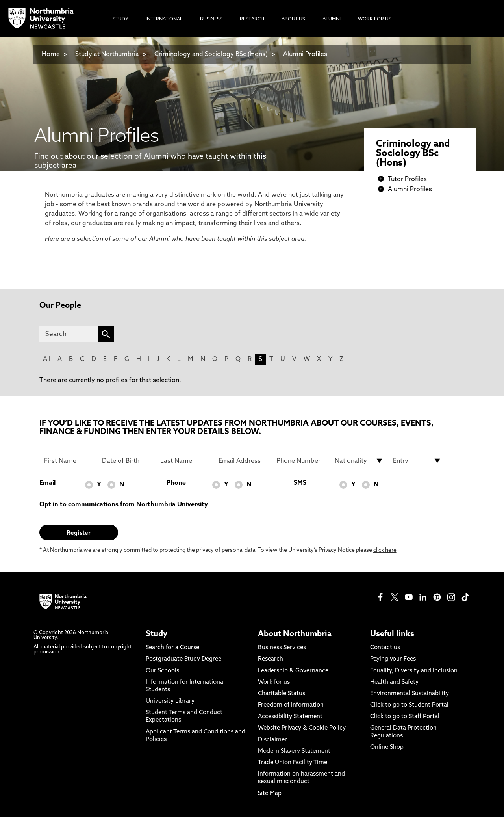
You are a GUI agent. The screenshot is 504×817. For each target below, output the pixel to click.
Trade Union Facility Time (293, 763)
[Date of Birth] (126, 461)
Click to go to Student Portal (409, 705)
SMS (300, 483)
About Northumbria (295, 634)
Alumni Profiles (305, 54)
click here (385, 550)
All (47, 359)
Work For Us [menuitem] (375, 19)
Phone (176, 483)
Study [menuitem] (120, 19)
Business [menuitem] (211, 19)
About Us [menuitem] (293, 19)
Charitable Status (282, 694)
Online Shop (387, 747)
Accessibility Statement (290, 717)
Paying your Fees (393, 659)
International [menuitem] (164, 19)
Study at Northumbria (107, 54)
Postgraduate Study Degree (183, 659)
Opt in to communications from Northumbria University (124, 505)
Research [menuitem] (252, 19)
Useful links (392, 634)
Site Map (270, 794)
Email (47, 483)
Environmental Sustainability (409, 694)
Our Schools (162, 671)
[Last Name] (185, 461)
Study (157, 634)
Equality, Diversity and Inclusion (414, 671)
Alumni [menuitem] (332, 19)
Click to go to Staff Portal (405, 717)
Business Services (282, 648)
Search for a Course (172, 648)
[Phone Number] (301, 461)
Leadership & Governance (293, 671)
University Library (170, 701)
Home (51, 54)
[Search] (69, 334)
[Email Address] (243, 461)
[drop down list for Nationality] (359, 461)
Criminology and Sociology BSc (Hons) (211, 54)
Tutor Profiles (407, 179)
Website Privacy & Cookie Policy (302, 728)
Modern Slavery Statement (294, 751)
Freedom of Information (291, 705)
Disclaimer (272, 740)
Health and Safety (394, 682)
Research (271, 659)
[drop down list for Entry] (417, 461)
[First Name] (69, 461)
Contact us (385, 648)
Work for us (274, 682)
